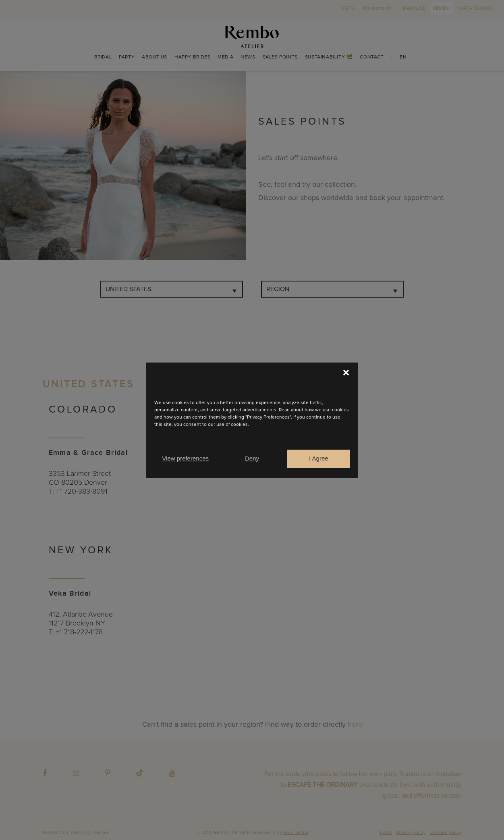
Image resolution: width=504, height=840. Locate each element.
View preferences (185, 458)
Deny (252, 458)
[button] (346, 373)
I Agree (319, 458)
